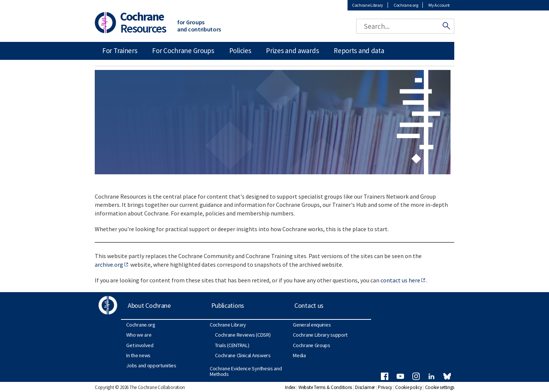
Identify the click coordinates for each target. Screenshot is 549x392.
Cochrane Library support (320, 335)
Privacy (385, 387)
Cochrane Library (368, 5)
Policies (240, 50)
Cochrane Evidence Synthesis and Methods (246, 371)
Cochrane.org (406, 5)
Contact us (309, 305)
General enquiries (312, 325)
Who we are (139, 335)
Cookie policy (408, 387)
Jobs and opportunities (151, 365)
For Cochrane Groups (183, 50)
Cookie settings (440, 387)
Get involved (140, 345)
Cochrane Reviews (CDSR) (243, 335)
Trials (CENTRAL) (232, 345)
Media (299, 355)
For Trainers (120, 50)
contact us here (400, 280)
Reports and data (359, 50)
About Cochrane (149, 305)
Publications (228, 305)
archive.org (109, 264)
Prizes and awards (292, 50)
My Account (439, 5)
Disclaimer (365, 387)
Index (290, 387)
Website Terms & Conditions (325, 387)
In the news (138, 355)
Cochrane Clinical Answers (243, 355)
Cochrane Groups (312, 345)
